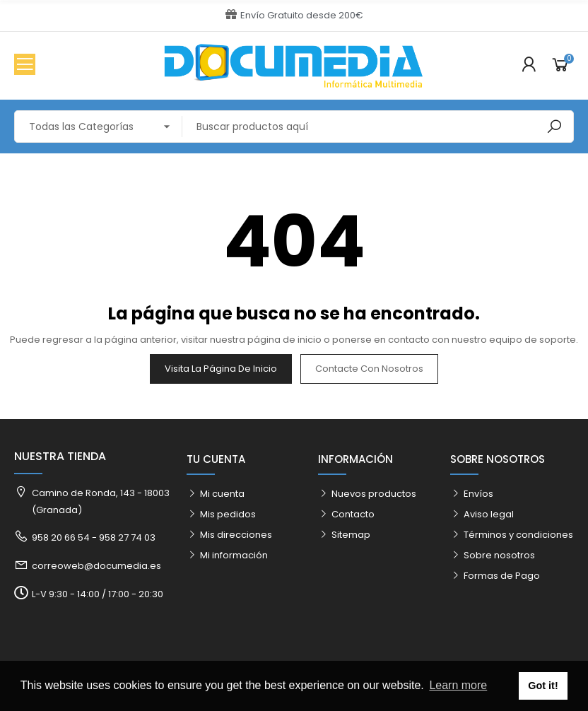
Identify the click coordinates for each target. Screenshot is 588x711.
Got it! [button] (543, 686)
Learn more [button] (458, 685)
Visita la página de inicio (221, 369)
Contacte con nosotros (369, 369)
